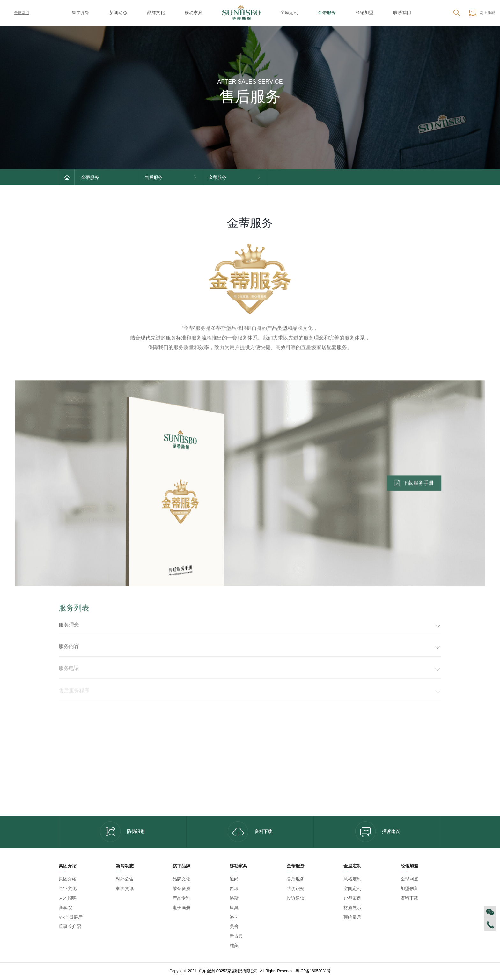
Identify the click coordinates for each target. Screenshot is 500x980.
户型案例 (352, 898)
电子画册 (181, 908)
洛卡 (234, 917)
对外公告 (125, 879)
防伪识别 (122, 832)
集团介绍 (81, 12)
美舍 (234, 926)
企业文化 (68, 888)
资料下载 (250, 832)
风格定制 (352, 879)
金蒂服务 (327, 12)
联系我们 (402, 12)
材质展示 (352, 908)
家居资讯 (125, 888)
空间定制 (352, 888)
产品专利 (181, 898)
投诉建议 (378, 832)
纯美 (234, 946)
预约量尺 (352, 917)
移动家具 (194, 12)
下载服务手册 (414, 488)
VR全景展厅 (71, 917)
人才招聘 (68, 898)
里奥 (234, 908)
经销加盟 (364, 12)
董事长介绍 (70, 926)
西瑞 (234, 888)
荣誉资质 (181, 888)
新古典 (236, 936)
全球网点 (17, 13)
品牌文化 (156, 12)
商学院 (65, 908)
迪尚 (234, 879)
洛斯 (234, 898)
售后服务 (296, 879)
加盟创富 (409, 888)
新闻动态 (118, 12)
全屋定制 (289, 12)
